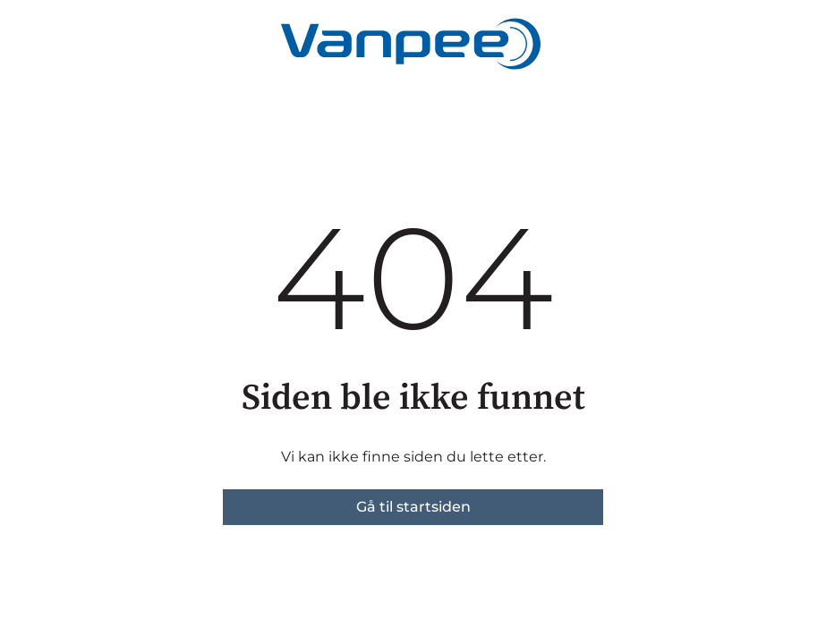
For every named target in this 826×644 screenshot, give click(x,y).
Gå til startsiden (413, 507)
